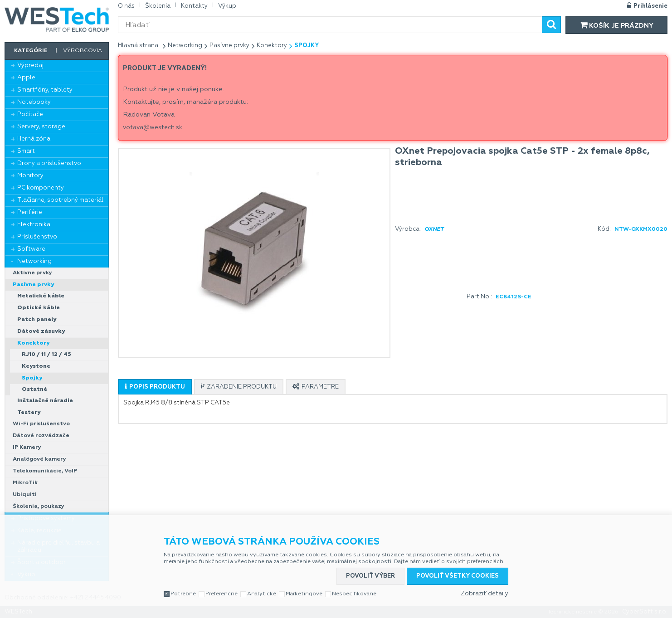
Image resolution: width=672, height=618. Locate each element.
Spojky (32, 378)
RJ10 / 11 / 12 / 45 (46, 355)
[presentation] (155, 387)
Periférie (30, 212)
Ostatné (34, 389)
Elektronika (34, 225)
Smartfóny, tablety (45, 90)
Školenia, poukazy (39, 506)
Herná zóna (34, 139)
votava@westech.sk (153, 128)
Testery (29, 413)
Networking (34, 261)
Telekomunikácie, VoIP (45, 471)
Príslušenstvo (37, 237)
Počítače (30, 114)
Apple (26, 78)
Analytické (262, 594)
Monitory (30, 176)
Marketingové (304, 594)
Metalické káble (41, 296)
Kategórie (31, 51)
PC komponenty (41, 188)
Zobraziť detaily (485, 594)
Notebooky (34, 102)
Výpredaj (30, 66)
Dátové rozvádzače (41, 436)
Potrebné (183, 594)
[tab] (155, 387)
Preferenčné (222, 594)
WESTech (57, 19)
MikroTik (25, 483)
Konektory (33, 343)
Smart (26, 151)
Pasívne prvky (33, 285)
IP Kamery (27, 448)
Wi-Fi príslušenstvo (41, 424)
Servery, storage (41, 127)
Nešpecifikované (354, 594)
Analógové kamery (39, 459)
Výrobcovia (83, 51)
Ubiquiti (25, 495)
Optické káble (39, 308)
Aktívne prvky (32, 273)
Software (31, 249)
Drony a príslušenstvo (49, 163)
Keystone (36, 366)
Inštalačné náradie (45, 401)
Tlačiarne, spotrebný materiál (60, 200)
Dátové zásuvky (41, 331)
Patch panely (37, 320)
